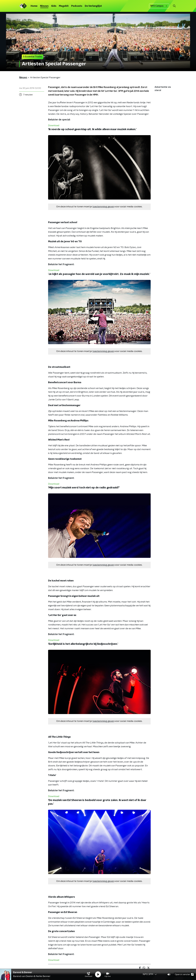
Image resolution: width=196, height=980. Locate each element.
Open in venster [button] (184, 974)
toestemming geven (103, 207)
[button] (88, 974)
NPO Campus (159, 6)
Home (34, 6)
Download (54, 126)
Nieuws (44, 6)
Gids (54, 6)
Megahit (64, 6)
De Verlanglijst (93, 6)
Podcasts (77, 6)
